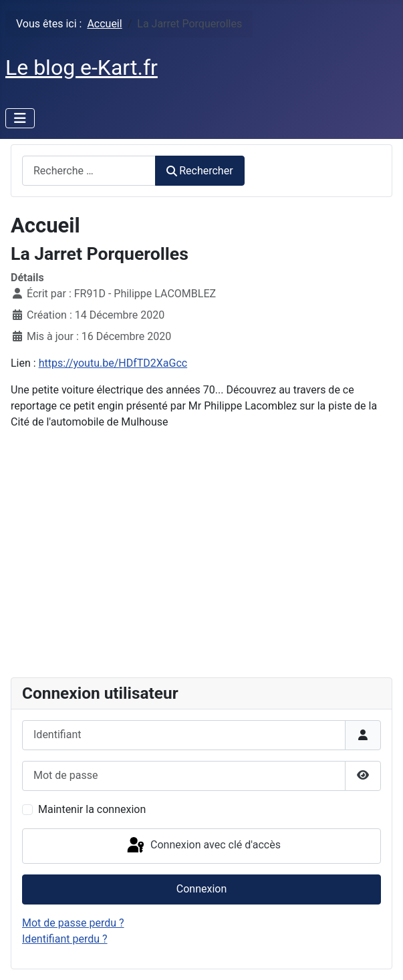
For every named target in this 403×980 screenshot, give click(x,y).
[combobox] (89, 171)
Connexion (201, 889)
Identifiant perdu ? (65, 939)
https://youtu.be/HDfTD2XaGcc (113, 363)
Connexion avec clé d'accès (203, 846)
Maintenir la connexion (92, 809)
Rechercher (200, 171)
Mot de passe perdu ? (73, 923)
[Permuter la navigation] (20, 118)
